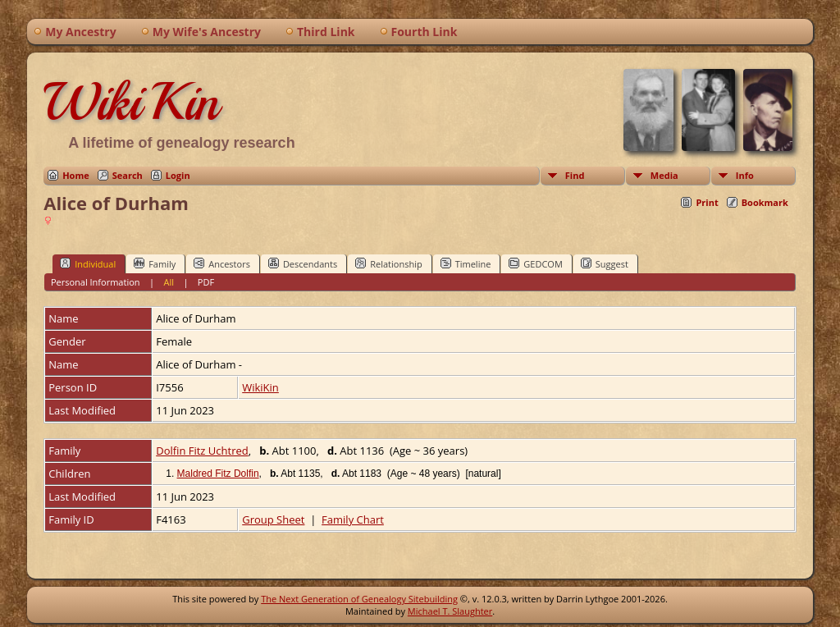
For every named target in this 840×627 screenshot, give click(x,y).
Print (707, 202)
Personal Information (96, 282)
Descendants (303, 263)
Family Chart (353, 519)
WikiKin (131, 102)
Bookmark (765, 202)
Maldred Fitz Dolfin (218, 474)
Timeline (466, 263)
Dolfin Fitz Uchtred (202, 451)
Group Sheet (273, 519)
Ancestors (222, 263)
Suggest (605, 263)
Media (664, 175)
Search (128, 175)
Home (76, 175)
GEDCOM (535, 263)
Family (155, 263)
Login (178, 175)
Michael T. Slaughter (450, 611)
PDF (206, 282)
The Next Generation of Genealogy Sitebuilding (359, 599)
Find (575, 175)
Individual (88, 263)
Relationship (388, 263)
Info (745, 175)
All (169, 282)
